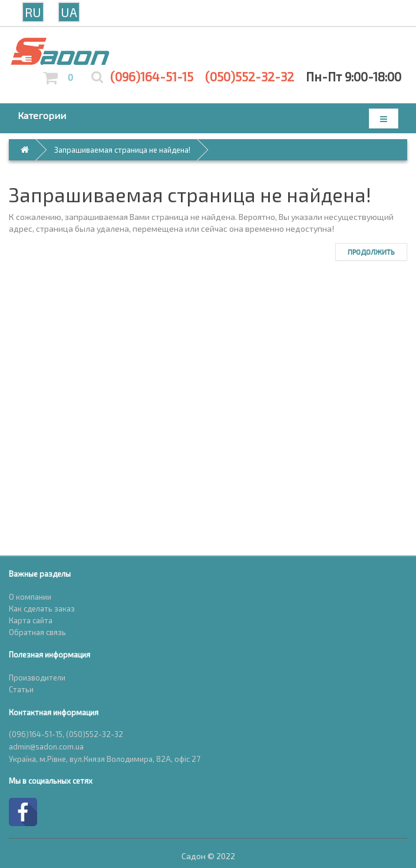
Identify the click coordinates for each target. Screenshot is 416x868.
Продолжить (371, 252)
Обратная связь (37, 632)
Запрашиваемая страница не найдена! (122, 150)
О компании (30, 597)
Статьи (21, 689)
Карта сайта (31, 620)
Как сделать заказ (42, 609)
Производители (37, 678)
